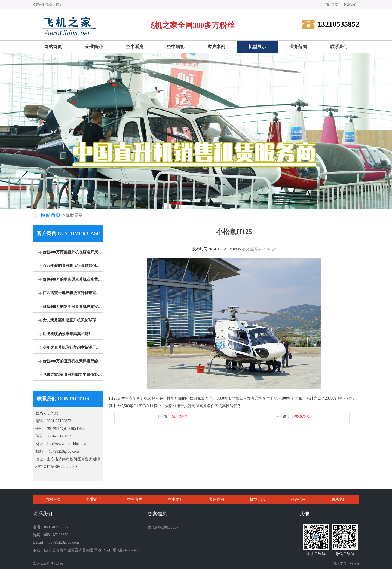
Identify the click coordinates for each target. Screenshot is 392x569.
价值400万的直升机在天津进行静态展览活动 (73, 361)
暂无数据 (179, 417)
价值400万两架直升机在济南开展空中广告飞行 (73, 252)
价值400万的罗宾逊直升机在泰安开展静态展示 (73, 307)
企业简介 (94, 499)
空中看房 (135, 499)
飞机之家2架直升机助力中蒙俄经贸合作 (73, 375)
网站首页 (331, 5)
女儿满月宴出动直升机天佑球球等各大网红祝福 (73, 320)
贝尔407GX (300, 417)
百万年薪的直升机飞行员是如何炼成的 (73, 266)
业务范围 (298, 499)
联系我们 (350, 5)
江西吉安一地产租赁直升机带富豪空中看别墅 (73, 293)
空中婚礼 (176, 499)
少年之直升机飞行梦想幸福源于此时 (73, 347)
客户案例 (216, 499)
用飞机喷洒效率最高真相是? (67, 334)
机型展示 (257, 499)
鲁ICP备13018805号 (164, 527)
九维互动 (354, 564)
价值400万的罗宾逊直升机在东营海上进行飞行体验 (73, 279)
